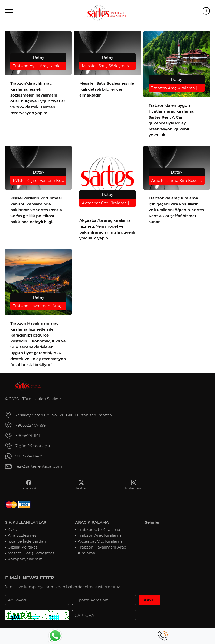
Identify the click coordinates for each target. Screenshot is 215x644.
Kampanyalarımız (25, 559)
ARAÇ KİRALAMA (92, 522)
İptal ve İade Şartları (27, 541)
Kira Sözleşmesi (23, 535)
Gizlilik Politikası (23, 547)
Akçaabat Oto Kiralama (100, 541)
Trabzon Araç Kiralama (100, 535)
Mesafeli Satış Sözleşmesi (32, 553)
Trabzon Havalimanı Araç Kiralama (102, 550)
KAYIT (149, 600)
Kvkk (12, 529)
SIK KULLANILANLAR (26, 522)
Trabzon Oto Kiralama (99, 529)
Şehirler (152, 522)
